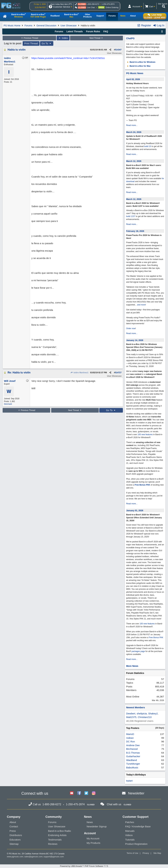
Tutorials (130, 840)
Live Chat (91, 7)
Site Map (157, 853)
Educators (15, 840)
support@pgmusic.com (54, 857)
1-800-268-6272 (93, 4)
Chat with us (114, 804)
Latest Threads (75, 31)
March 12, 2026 (134, 161)
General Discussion (46, 26)
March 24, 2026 (134, 132)
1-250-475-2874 (108, 4)
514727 (118, 373)
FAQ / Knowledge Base (138, 826)
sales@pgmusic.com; (34, 857)
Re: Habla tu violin (19, 373)
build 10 (148, 146)
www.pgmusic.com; (15, 857)
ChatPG (130, 38)
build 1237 (131, 216)
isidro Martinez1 (79, 373)
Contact (14, 826)
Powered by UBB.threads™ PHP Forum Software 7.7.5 (84, 866)
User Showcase (69, 26)
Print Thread (31, 43)
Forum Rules (93, 31)
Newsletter (136, 793)
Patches (130, 822)
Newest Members (136, 707)
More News (132, 666)
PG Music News (135, 73)
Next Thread (96, 38)
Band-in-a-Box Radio (59, 831)
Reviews (53, 844)
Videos (129, 835)
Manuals (130, 831)
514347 (118, 50)
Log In (159, 25)
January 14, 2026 (135, 340)
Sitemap (14, 844)
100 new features (145, 434)
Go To (47, 43)
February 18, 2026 (135, 231)
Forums (28, 26)
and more (141, 305)
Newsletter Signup (97, 826)
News (90, 822)
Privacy (146, 853)
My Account (93, 838)
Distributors (16, 835)
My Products (93, 843)
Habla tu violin (16, 50)
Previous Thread (29, 38)
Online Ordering (112, 7)
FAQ (106, 31)
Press (13, 831)
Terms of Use (132, 853)
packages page (138, 651)
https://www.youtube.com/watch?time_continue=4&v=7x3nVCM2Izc (68, 58)
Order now (131, 328)
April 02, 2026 (133, 79)
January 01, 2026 (135, 510)
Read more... (132, 125)
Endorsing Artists (57, 835)
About (13, 822)
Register (144, 25)
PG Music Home (12, 26)
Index (63, 38)
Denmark (8, 404)
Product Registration (136, 844)
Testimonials (55, 840)
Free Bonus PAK (142, 485)
